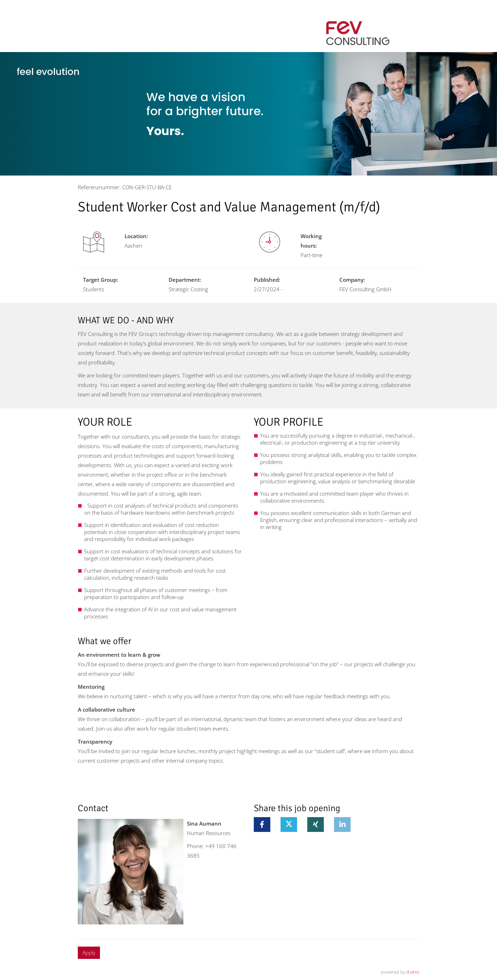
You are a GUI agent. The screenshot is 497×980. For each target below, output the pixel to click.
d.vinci (413, 972)
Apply (89, 953)
